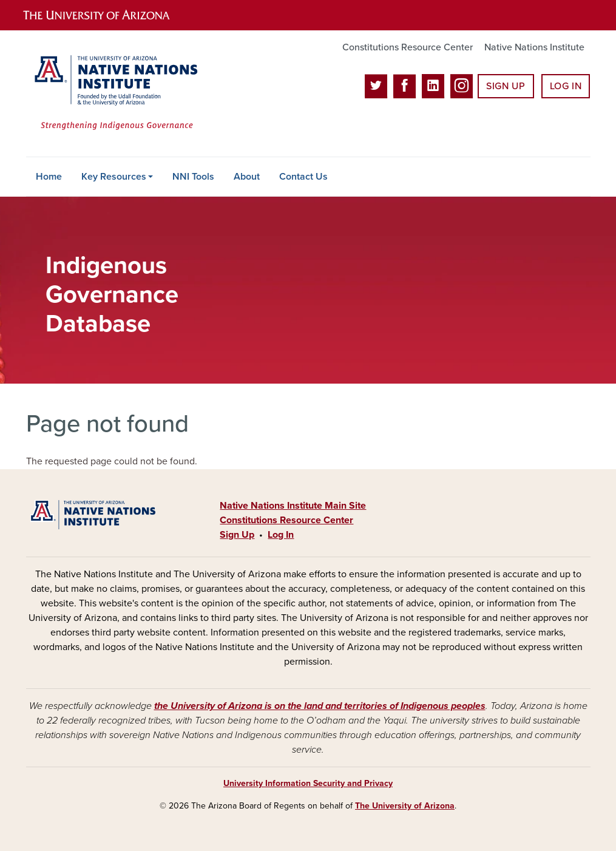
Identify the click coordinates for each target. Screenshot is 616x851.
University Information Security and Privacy (308, 783)
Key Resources (114, 177)
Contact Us (303, 177)
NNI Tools (193, 177)
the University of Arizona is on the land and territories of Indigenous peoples (320, 706)
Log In (566, 86)
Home (49, 177)
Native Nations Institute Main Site (293, 506)
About (247, 177)
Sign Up (506, 86)
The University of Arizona (405, 806)
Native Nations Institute (534, 47)
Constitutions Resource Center (408, 47)
